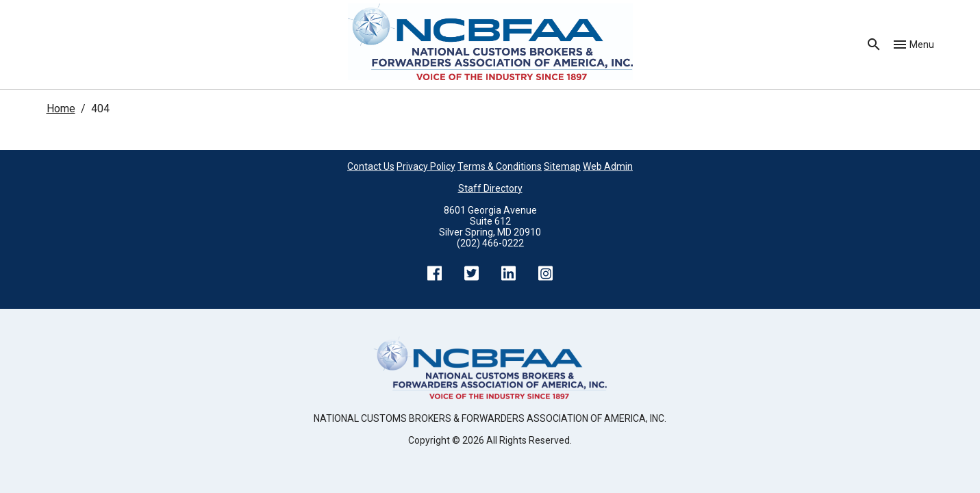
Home (61, 109)
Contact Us (371, 166)
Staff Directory (490, 188)
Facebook (435, 273)
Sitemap (562, 166)
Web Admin (608, 166)
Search (874, 45)
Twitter (472, 273)
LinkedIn (509, 273)
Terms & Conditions (500, 166)
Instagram (546, 273)
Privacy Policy (426, 166)
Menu (922, 45)
